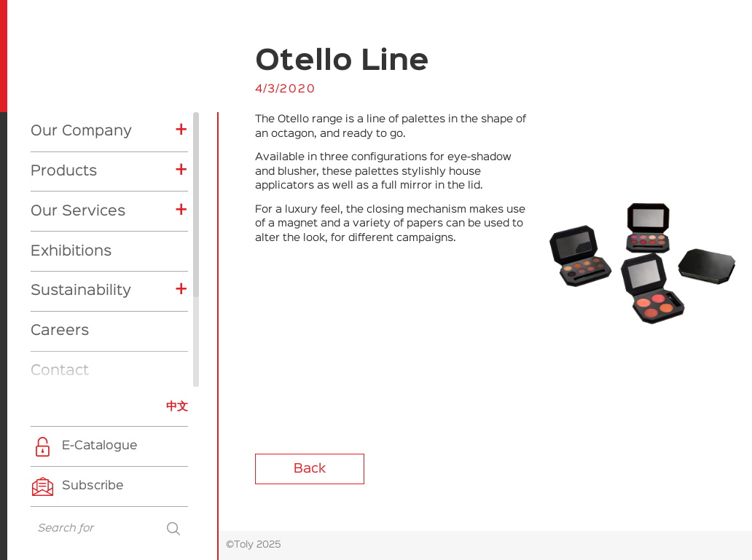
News (51, 280)
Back (310, 469)
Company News (94, 333)
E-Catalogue (100, 446)
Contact (60, 240)
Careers (60, 200)
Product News (90, 355)
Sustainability (81, 159)
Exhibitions (71, 120)
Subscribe (93, 486)
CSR (62, 378)
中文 (177, 407)
